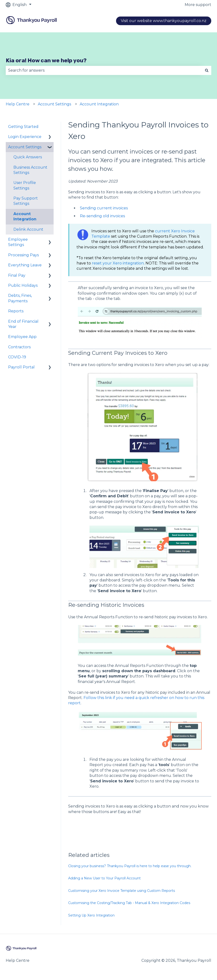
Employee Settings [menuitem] (18, 242)
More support (198, 5)
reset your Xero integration (118, 263)
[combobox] (104, 70)
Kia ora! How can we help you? (46, 60)
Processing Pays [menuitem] (23, 255)
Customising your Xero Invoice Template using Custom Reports (122, 891)
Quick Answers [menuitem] (28, 157)
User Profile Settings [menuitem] (25, 185)
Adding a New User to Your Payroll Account (104, 878)
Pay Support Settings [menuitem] (26, 201)
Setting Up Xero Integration (91, 915)
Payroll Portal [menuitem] (21, 367)
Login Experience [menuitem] (25, 137)
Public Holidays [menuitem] (23, 285)
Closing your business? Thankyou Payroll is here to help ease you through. (130, 866)
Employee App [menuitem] (22, 337)
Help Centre (18, 104)
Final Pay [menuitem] (17, 275)
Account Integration (99, 104)
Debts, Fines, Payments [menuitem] (20, 298)
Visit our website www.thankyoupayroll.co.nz (164, 21)
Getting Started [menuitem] (23, 127)
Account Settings (54, 104)
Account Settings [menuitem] (25, 147)
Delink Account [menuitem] (28, 229)
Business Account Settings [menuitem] (30, 170)
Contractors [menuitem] (19, 347)
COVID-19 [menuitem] (17, 357)
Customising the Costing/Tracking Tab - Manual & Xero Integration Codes (129, 903)
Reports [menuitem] (16, 311)
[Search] (207, 70)
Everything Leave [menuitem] (25, 265)
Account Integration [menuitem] (25, 216)
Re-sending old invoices (102, 216)
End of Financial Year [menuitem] (23, 324)
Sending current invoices (104, 208)
